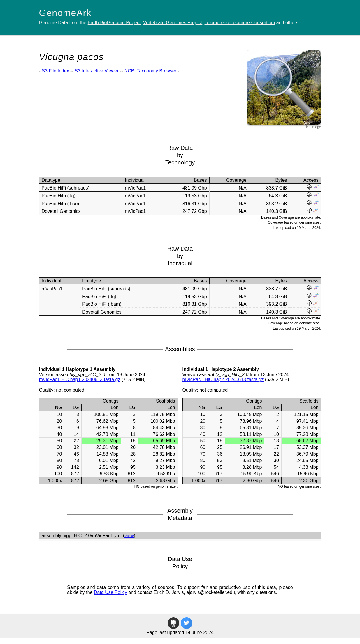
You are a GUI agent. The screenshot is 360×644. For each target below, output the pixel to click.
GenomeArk (65, 13)
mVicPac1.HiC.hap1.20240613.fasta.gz (80, 379)
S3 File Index (55, 71)
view (129, 536)
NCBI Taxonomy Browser (150, 71)
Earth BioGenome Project (114, 23)
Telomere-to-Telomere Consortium (240, 23)
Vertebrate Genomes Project (173, 23)
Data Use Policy (110, 592)
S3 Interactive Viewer (97, 71)
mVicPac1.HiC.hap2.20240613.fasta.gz (223, 379)
